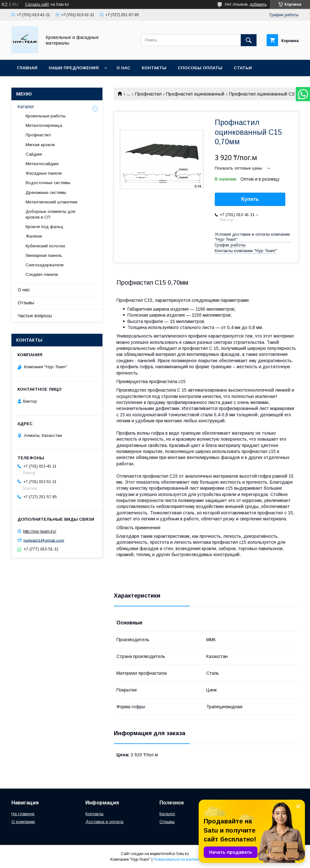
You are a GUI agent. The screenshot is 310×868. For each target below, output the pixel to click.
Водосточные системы (48, 183)
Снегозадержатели (45, 265)
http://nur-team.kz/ (40, 531)
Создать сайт (37, 4)
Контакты (154, 68)
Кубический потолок (45, 246)
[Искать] (249, 40)
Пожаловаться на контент (177, 859)
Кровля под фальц (44, 227)
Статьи (243, 68)
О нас (123, 68)
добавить (258, 4)
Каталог (26, 107)
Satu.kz (183, 854)
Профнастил (148, 94)
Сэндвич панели (42, 274)
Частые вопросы (35, 316)
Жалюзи (34, 236)
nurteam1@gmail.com (44, 540)
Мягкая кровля (40, 145)
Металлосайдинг (42, 164)
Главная (27, 68)
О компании (23, 822)
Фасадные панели (44, 173)
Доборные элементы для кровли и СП (50, 214)
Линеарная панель (44, 255)
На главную (23, 814)
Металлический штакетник (52, 202)
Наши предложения (74, 68)
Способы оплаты (200, 68)
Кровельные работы (46, 116)
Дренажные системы (46, 192)
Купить (250, 199)
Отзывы (26, 303)
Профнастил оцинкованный (195, 94)
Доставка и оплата (104, 822)
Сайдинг (34, 154)
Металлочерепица (44, 125)
